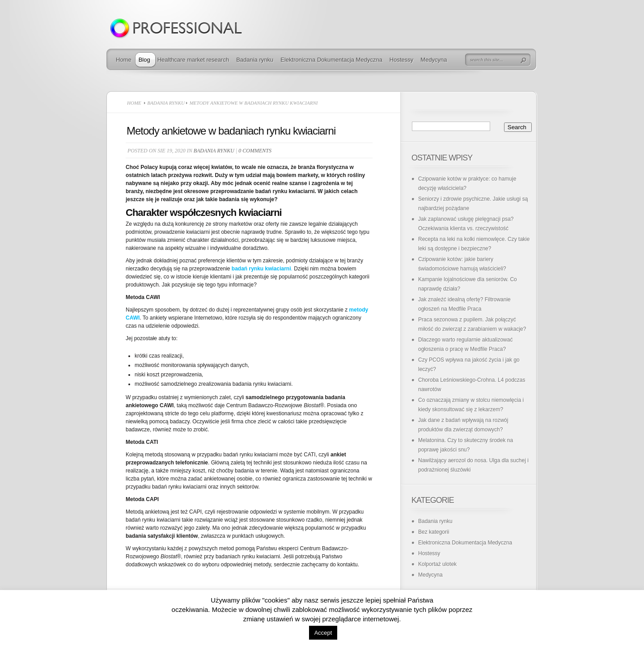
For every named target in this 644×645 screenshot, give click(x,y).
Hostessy (401, 60)
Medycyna (434, 60)
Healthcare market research (193, 60)
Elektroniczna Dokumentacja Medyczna (331, 60)
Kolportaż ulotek (437, 564)
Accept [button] (323, 633)
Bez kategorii (434, 532)
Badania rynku (255, 60)
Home (124, 60)
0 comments (255, 151)
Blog (144, 60)
